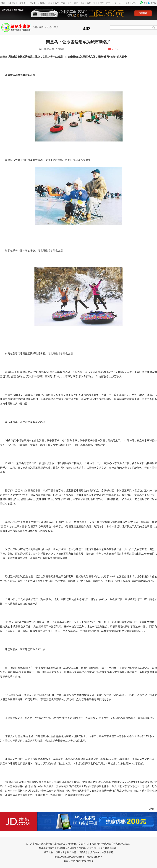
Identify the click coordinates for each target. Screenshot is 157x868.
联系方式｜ (61, 852)
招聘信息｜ (84, 852)
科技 (70, 3)
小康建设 (42, 3)
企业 (121, 3)
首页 (3, 3)
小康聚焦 (22, 3)
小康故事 (32, 3)
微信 (146, 3)
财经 (76, 3)
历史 (108, 3)
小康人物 (11, 3)
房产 (102, 3)
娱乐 (134, 3)
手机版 (153, 3)
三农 (63, 3)
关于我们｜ (50, 852)
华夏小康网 (38, 27)
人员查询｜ (96, 852)
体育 (89, 3)
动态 (57, 3)
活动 (82, 3)
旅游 (115, 3)
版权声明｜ (73, 852)
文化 (95, 3)
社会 (50, 3)
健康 (127, 3)
